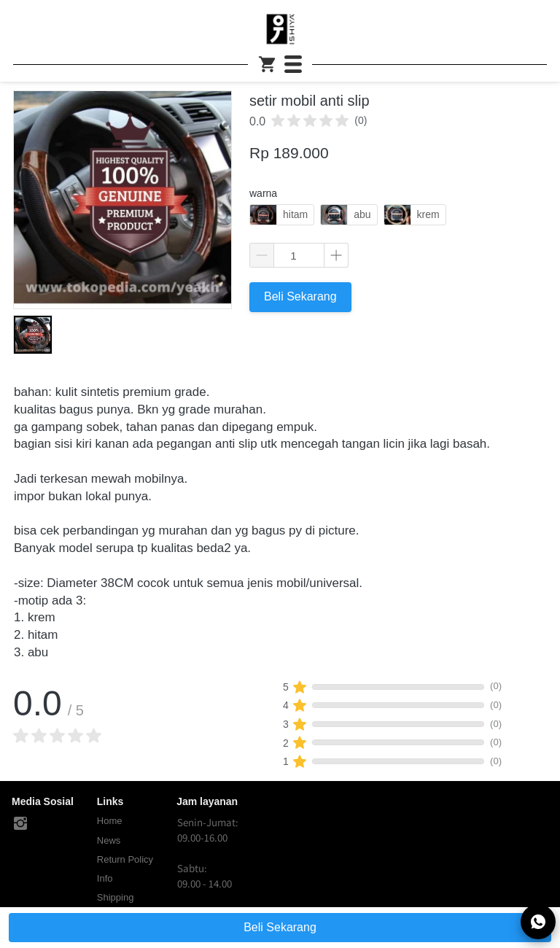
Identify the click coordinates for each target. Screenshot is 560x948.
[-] (20, 824)
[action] (538, 922)
